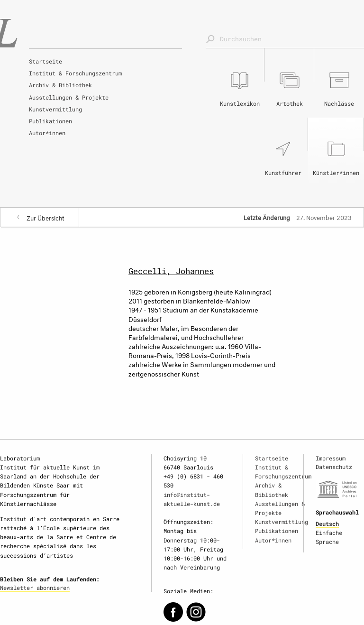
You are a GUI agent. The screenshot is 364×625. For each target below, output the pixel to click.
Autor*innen (47, 133)
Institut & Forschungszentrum (75, 73)
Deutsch (327, 524)
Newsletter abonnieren (35, 588)
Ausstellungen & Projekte (69, 97)
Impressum (331, 458)
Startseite (45, 61)
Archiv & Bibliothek (60, 85)
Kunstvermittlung (55, 109)
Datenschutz (334, 467)
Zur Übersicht (45, 217)
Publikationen (50, 121)
